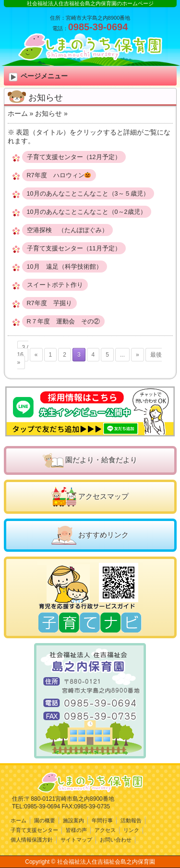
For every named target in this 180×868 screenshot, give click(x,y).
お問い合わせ (116, 840)
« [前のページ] (36, 355)
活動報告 (131, 820)
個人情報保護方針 (32, 840)
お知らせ (48, 113)
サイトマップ (76, 840)
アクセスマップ (103, 496)
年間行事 (102, 820)
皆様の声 (76, 830)
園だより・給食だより (101, 460)
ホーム (18, 113)
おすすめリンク (103, 535)
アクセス (105, 830)
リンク (131, 830)
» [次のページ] (138, 355)
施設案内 (73, 820)
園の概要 (45, 820)
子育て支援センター (34, 830)
